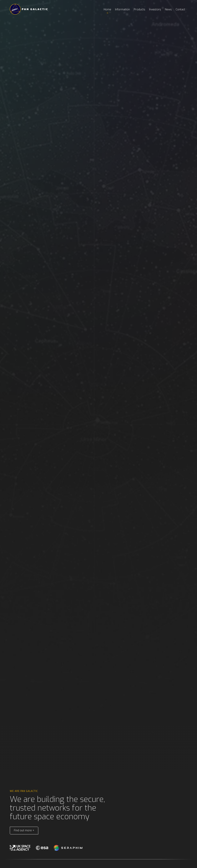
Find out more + (24, 830)
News (168, 10)
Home (107, 10)
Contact (180, 10)
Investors (155, 10)
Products (139, 10)
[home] (29, 9)
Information (122, 10)
